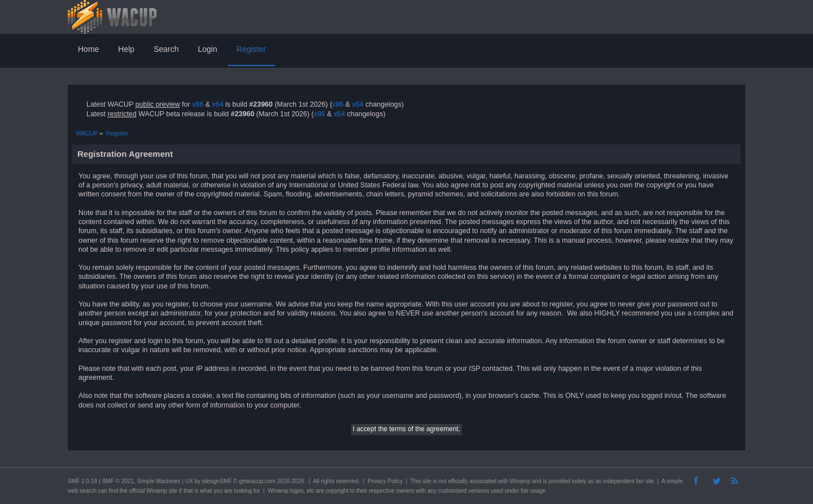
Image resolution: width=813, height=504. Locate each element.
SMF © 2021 (118, 481)
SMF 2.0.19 (82, 481)
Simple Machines (159, 481)
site (427, 481)
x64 (217, 104)
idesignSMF (217, 481)
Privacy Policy (385, 481)
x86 (198, 104)
